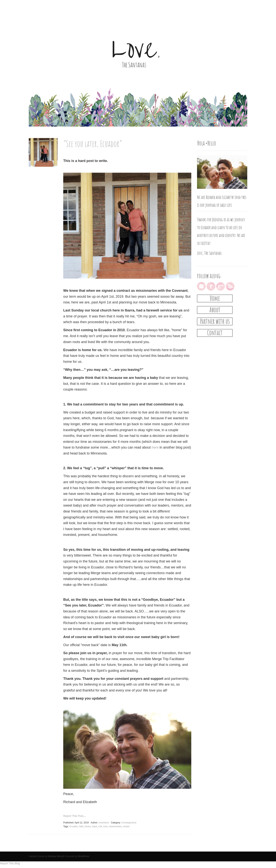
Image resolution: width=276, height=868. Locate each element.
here (155, 447)
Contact (215, 333)
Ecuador (74, 826)
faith (81, 826)
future (88, 826)
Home (215, 298)
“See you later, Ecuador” (93, 143)
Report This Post (73, 816)
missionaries (115, 826)
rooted (126, 826)
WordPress (84, 856)
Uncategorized (129, 823)
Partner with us (215, 321)
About (215, 310)
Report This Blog (10, 863)
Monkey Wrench (56, 856)
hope (94, 826)
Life (100, 826)
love (105, 826)
